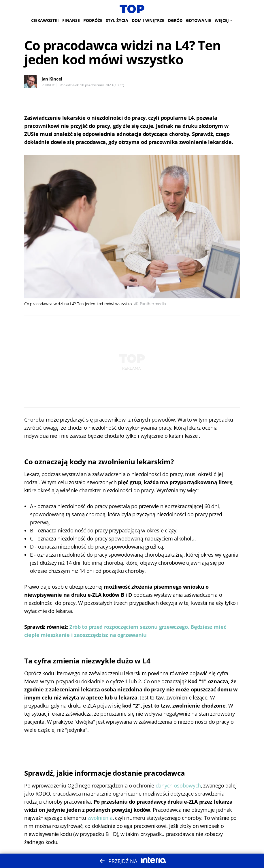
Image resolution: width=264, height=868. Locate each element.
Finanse (71, 20)
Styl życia (117, 20)
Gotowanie (199, 20)
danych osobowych (178, 785)
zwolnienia (100, 818)
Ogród (175, 20)
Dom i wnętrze (148, 20)
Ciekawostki (45, 20)
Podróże (93, 20)
